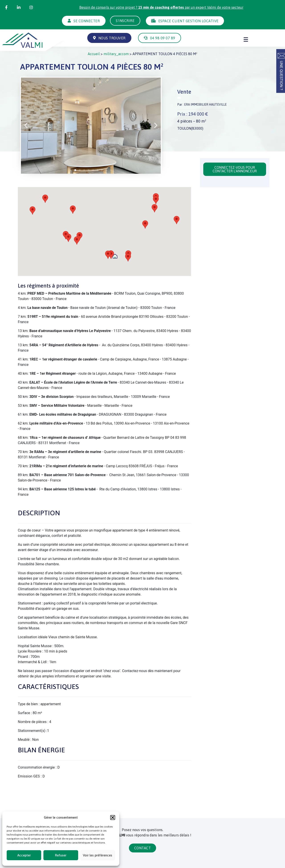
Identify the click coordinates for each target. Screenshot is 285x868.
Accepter (24, 855)
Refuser (61, 855)
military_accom (116, 54)
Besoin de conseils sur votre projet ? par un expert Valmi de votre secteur (161, 7)
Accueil (94, 54)
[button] (113, 818)
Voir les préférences (98, 855)
